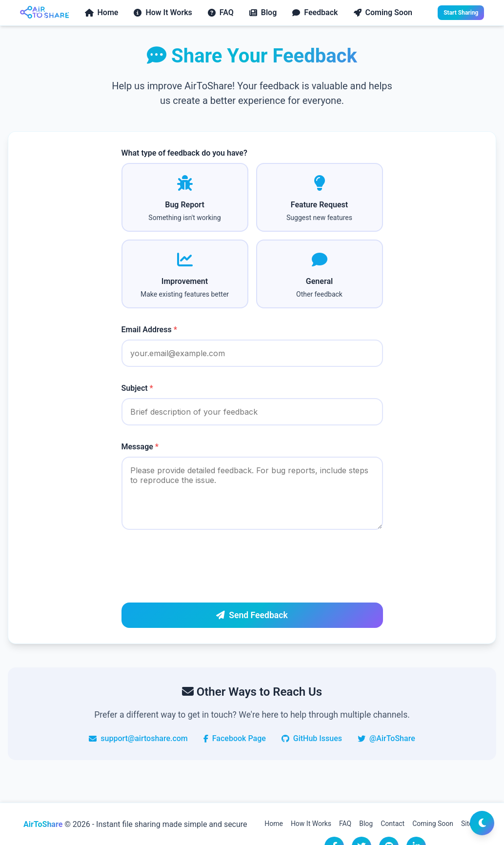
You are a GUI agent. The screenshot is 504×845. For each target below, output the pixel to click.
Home (102, 12)
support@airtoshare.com (138, 738)
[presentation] (196, 568)
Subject (137, 388)
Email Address (149, 330)
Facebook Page (235, 738)
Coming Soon (383, 12)
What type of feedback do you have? (184, 153)
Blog (263, 12)
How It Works (163, 12)
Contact (393, 824)
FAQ (221, 12)
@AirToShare (386, 738)
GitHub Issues (312, 738)
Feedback (315, 12)
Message (140, 447)
